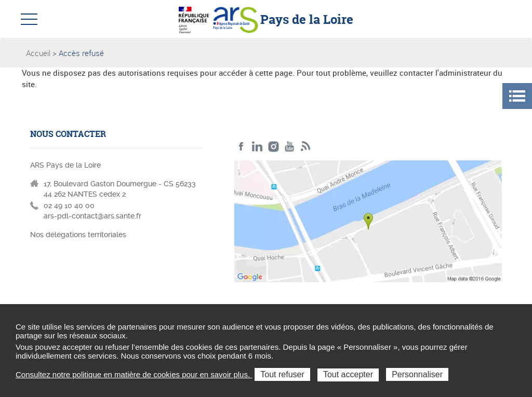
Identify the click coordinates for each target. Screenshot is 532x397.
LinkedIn (257, 147)
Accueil (38, 53)
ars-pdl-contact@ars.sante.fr (92, 216)
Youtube (290, 147)
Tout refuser (282, 374)
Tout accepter (348, 374)
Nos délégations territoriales (79, 235)
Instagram (274, 147)
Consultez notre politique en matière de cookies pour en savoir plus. (134, 374)
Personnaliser (417, 374)
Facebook (241, 147)
